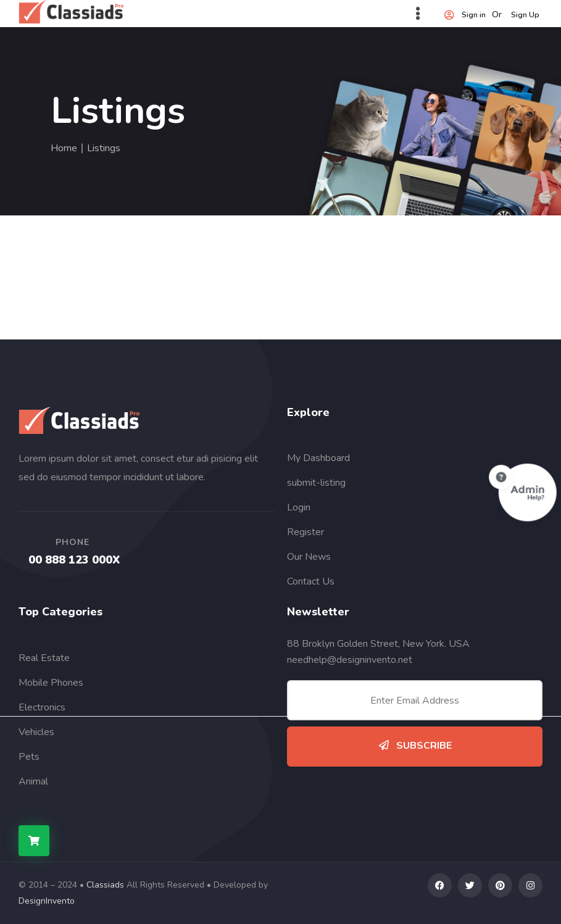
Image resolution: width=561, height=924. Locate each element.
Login (299, 507)
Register (305, 532)
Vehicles (36, 732)
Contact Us (311, 581)
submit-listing (316, 483)
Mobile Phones (51, 683)
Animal (33, 781)
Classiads (105, 885)
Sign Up (525, 15)
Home (64, 148)
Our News (309, 557)
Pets (29, 757)
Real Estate (44, 658)
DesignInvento (47, 901)
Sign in (464, 15)
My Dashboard (318, 458)
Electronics (42, 707)
